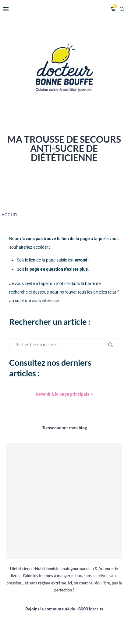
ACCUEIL (11, 215)
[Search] (122, 9)
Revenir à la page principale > (64, 394)
